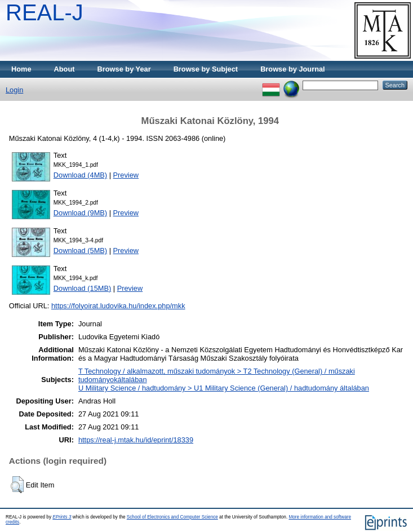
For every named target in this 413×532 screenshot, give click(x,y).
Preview (126, 175)
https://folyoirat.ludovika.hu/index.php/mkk (118, 306)
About (65, 69)
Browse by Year (124, 69)
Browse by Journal (293, 69)
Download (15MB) (82, 288)
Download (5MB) (80, 251)
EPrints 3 (62, 517)
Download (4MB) (80, 175)
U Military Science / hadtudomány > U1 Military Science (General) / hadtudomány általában (224, 388)
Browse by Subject (206, 69)
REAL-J (45, 12)
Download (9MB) (80, 213)
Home (21, 69)
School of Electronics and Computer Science (172, 517)
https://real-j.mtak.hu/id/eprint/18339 (136, 440)
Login (14, 90)
